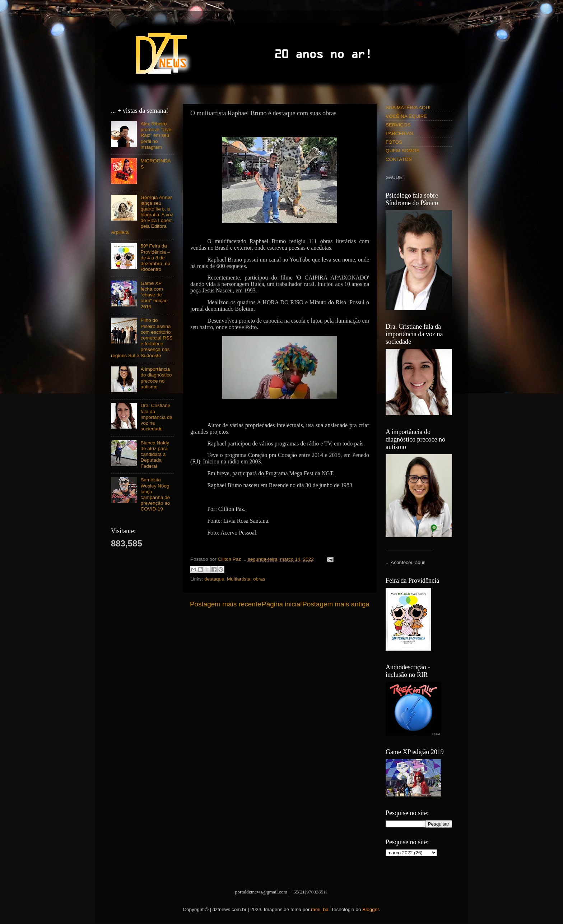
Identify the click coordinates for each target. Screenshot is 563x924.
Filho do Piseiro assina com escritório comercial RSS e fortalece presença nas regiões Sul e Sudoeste (142, 338)
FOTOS (394, 142)
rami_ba (320, 909)
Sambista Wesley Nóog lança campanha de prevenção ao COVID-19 (155, 494)
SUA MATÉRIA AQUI (408, 108)
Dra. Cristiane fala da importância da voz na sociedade (156, 417)
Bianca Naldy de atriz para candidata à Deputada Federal (155, 454)
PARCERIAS (399, 133)
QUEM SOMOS (403, 151)
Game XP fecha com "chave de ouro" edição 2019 (154, 295)
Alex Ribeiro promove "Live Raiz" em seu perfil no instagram (156, 135)
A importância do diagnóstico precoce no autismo (156, 378)
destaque (214, 579)
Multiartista (239, 579)
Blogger (371, 909)
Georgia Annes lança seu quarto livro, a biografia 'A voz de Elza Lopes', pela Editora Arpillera (142, 215)
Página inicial (282, 604)
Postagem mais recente (225, 604)
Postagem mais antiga (336, 604)
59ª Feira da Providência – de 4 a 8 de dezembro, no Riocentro (155, 258)
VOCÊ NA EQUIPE (406, 116)
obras (259, 579)
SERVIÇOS (398, 125)
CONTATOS (399, 159)
